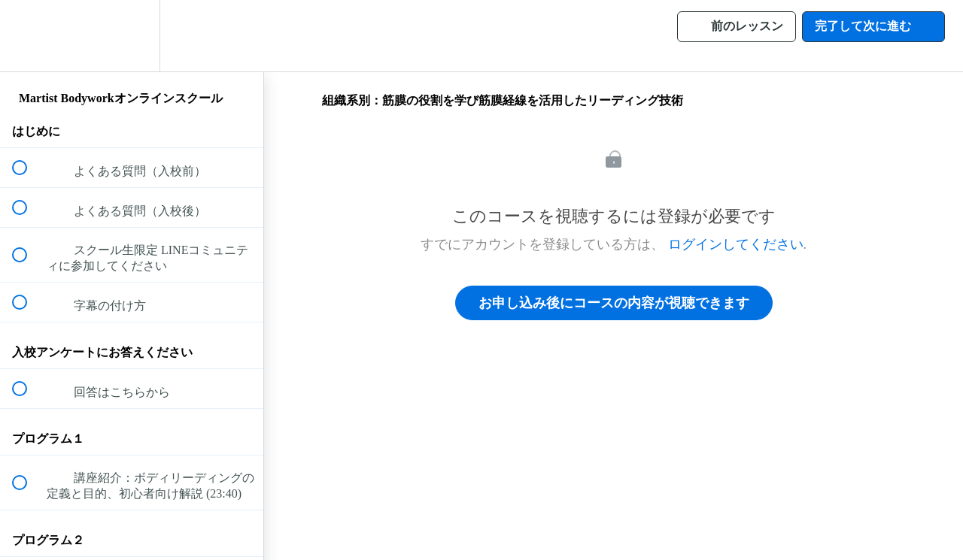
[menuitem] (132, 36)
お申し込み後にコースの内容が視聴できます (614, 303)
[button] (28, 36)
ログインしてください (736, 244)
